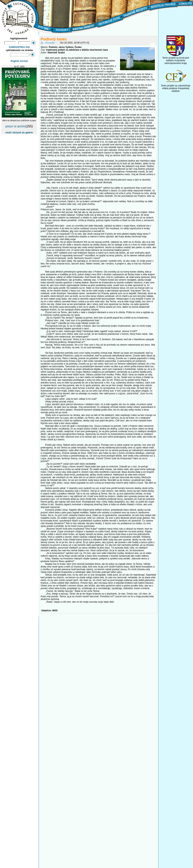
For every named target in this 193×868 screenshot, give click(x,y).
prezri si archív (15, 126)
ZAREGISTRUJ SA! (19, 47)
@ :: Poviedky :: (49, 43)
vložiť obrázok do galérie (19, 133)
